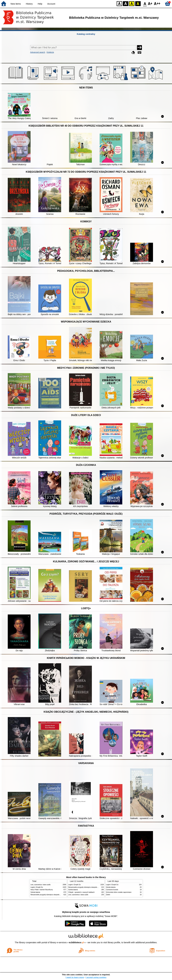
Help (40, 4)
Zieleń (108, 895)
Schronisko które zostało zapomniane (119, 892)
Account (51, 4)
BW (126, 3)
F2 (157, 3)
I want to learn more (75, 977)
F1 (150, 3)
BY (138, 3)
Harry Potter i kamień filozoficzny (42, 890)
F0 (145, 3)
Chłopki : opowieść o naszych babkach (81, 892)
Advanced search (38, 52)
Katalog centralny (86, 34)
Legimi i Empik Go (37, 887)
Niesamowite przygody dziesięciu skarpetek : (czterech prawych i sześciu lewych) (58, 895)
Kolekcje (50, 52)
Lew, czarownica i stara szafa (41, 885)
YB (132, 3)
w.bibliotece (76, 942)
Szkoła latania (35, 892)
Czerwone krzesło (112, 890)
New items (16, 4)
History (29, 4)
